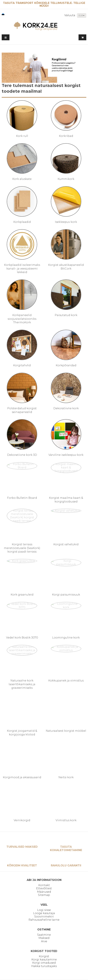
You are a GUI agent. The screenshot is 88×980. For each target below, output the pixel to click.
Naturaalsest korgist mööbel (66, 731)
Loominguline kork (66, 638)
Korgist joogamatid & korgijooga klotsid (22, 733)
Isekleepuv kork (66, 222)
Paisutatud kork (66, 315)
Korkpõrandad (66, 365)
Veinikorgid (22, 820)
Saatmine (44, 935)
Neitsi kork (66, 777)
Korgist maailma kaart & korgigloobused (66, 500)
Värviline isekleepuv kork (66, 455)
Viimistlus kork (66, 820)
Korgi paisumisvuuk (66, 595)
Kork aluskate (22, 179)
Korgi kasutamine (44, 960)
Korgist (44, 956)
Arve (44, 941)
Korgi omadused (44, 963)
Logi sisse (44, 910)
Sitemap (44, 895)
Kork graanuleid (22, 595)
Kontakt (44, 885)
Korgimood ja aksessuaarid (22, 777)
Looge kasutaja (44, 913)
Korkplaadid (22, 222)
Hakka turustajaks (44, 966)
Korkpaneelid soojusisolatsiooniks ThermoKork (22, 319)
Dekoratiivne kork (66, 408)
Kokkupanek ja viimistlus (66, 681)
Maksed (44, 938)
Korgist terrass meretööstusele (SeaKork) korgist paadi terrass (22, 548)
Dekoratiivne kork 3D (22, 455)
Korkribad (66, 136)
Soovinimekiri (44, 917)
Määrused (44, 892)
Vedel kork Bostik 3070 (22, 638)
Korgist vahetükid (66, 544)
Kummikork (66, 179)
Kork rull (22, 136)
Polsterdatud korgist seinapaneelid (22, 410)
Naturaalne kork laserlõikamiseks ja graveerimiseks (22, 684)
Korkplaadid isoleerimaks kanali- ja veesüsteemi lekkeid (22, 269)
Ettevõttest (44, 888)
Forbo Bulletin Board (22, 498)
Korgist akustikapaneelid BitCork (66, 267)
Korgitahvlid (22, 365)
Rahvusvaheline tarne (44, 920)
